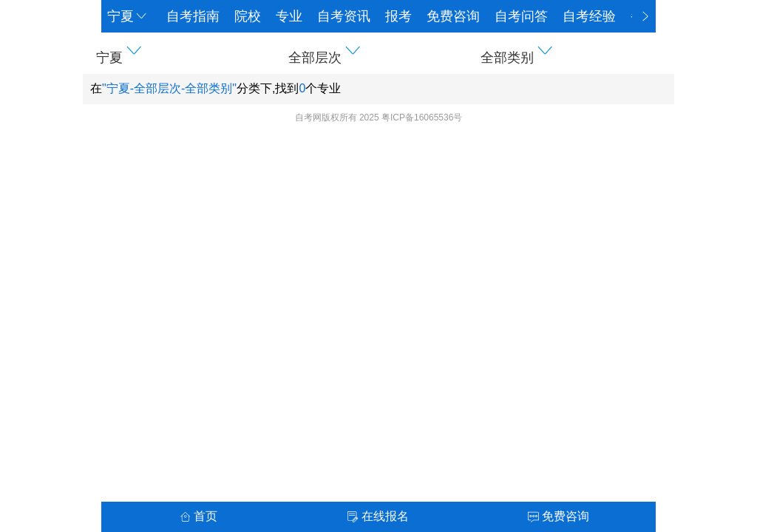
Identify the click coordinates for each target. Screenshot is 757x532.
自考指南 (193, 16)
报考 (398, 16)
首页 (198, 516)
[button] (186, 53)
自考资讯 (344, 16)
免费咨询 (453, 16)
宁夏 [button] (128, 16)
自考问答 (521, 16)
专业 (289, 16)
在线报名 (378, 516)
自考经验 (589, 16)
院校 (248, 16)
